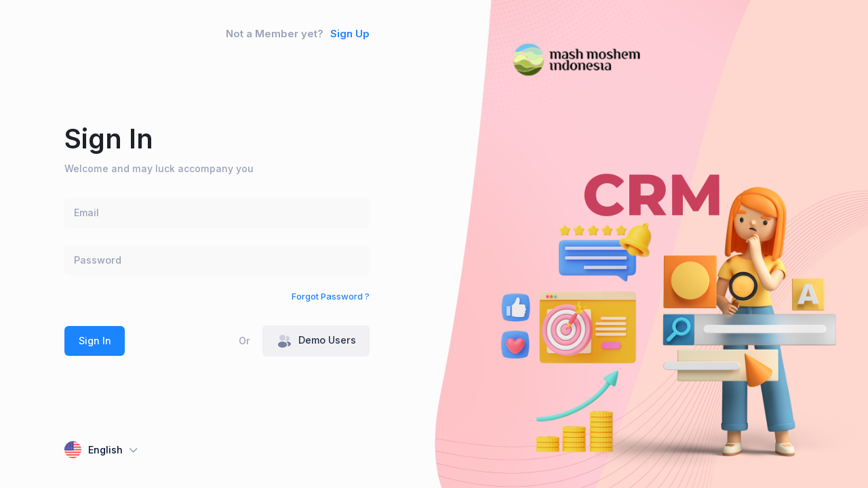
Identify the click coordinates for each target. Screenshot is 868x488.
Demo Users (316, 341)
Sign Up (350, 34)
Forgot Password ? (331, 296)
